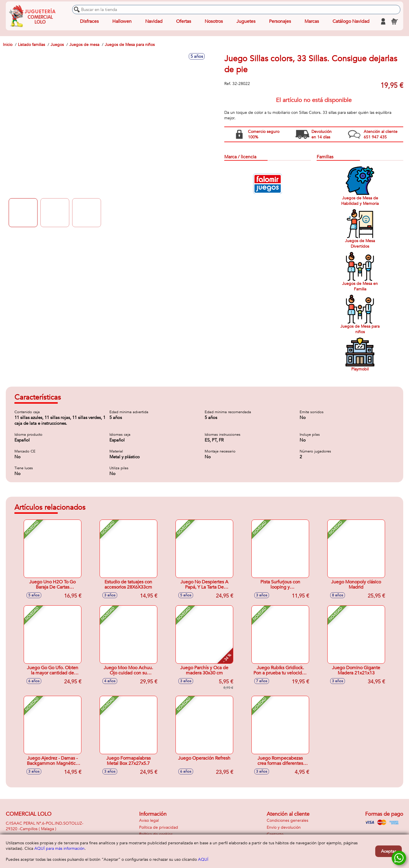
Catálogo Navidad (351, 21)
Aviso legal (149, 820)
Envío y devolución (284, 827)
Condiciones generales (287, 820)
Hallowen (122, 21)
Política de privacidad (159, 827)
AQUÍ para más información (59, 848)
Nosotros (214, 21)
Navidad (154, 21)
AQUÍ (203, 859)
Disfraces (89, 21)
